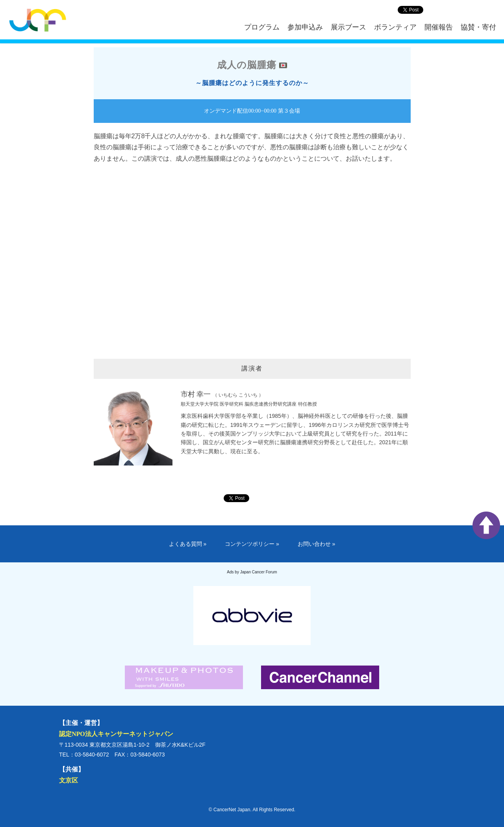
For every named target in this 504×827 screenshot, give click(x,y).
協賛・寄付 (478, 27)
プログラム (262, 27)
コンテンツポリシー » (252, 544)
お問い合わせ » (317, 544)
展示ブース (348, 27)
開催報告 (439, 27)
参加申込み (305, 27)
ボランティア (395, 27)
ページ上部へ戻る (486, 525)
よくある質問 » (188, 544)
